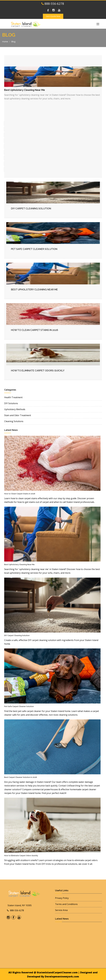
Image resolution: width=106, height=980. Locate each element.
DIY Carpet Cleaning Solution (31, 208)
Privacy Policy (62, 898)
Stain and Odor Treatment (18, 415)
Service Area (61, 910)
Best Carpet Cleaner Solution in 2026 (21, 777)
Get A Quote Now (53, 16)
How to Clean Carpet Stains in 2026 (35, 330)
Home (5, 41)
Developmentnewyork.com (62, 976)
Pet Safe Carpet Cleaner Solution (34, 249)
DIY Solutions (11, 403)
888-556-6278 (53, 4)
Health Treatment (13, 397)
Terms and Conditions (66, 904)
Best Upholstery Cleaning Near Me (34, 289)
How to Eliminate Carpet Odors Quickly (38, 371)
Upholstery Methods (15, 409)
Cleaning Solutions (14, 421)
